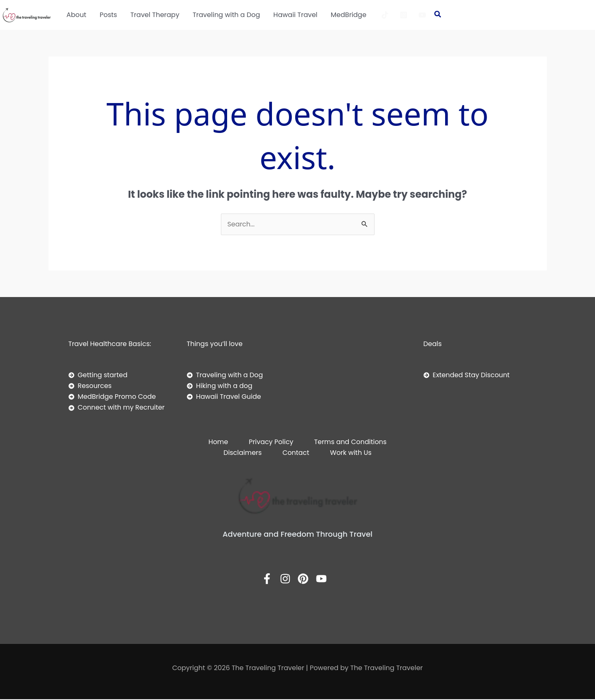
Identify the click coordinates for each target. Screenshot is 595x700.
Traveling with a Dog (226, 15)
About (76, 15)
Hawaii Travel (295, 15)
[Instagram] (404, 15)
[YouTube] (422, 15)
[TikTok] (385, 15)
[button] (438, 15)
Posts (108, 15)
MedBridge (349, 15)
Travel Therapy (155, 15)
